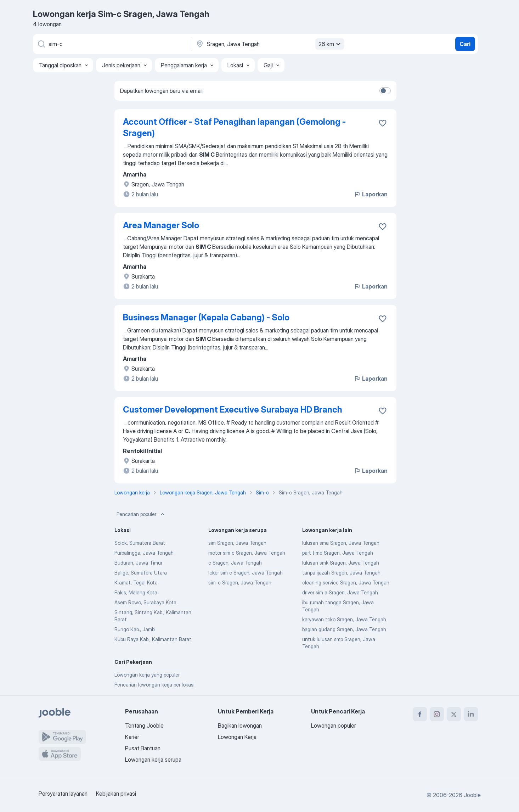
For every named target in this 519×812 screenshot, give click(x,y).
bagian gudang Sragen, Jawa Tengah (344, 629)
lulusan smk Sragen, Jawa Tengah (341, 563)
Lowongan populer (334, 726)
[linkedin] (471, 714)
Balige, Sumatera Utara (141, 573)
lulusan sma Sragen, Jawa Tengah (341, 543)
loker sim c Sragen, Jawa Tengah (246, 573)
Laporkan (371, 194)
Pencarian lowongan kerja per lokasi (154, 685)
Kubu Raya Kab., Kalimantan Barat (153, 639)
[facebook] (420, 714)
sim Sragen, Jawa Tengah (237, 543)
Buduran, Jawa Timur (138, 563)
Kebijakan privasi (116, 794)
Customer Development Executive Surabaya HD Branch (233, 410)
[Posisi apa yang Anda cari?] (111, 44)
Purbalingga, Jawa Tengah (144, 553)
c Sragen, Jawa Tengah (235, 563)
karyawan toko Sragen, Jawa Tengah (344, 619)
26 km (331, 44)
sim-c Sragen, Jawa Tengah (240, 583)
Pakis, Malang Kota (136, 592)
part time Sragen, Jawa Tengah (338, 553)
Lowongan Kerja (237, 737)
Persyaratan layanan (63, 794)
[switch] (385, 91)
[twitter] (454, 714)
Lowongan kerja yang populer (147, 675)
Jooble (472, 795)
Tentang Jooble (144, 726)
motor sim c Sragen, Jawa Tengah (247, 553)
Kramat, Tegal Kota (136, 583)
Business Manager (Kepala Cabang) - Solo (206, 317)
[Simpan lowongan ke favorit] (383, 123)
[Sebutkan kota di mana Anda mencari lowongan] (269, 44)
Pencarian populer (141, 514)
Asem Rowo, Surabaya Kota (145, 602)
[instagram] (437, 714)
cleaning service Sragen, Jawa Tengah (346, 583)
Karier (132, 737)
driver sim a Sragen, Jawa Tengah (340, 592)
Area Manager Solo (161, 225)
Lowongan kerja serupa (153, 760)
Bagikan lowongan (240, 726)
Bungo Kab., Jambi (135, 629)
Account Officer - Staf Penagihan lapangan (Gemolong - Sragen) (234, 127)
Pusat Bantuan (143, 748)
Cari (465, 44)
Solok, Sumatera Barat (140, 543)
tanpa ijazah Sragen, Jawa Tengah (341, 573)
